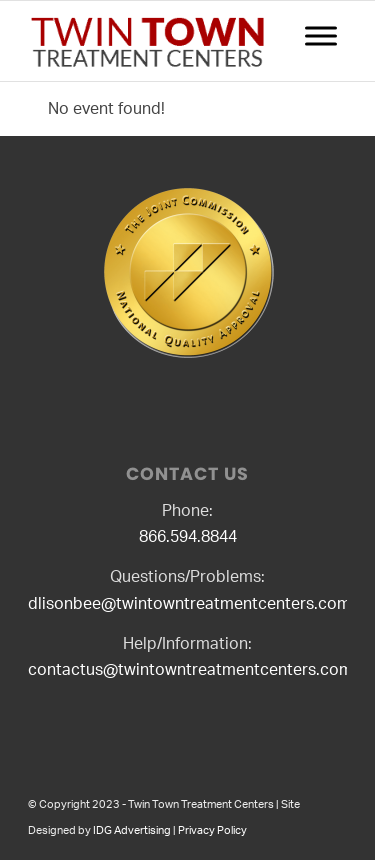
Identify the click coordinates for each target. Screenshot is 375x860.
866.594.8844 (188, 537)
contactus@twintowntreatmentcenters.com (190, 670)
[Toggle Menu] (321, 35)
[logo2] (155, 41)
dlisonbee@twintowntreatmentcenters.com (189, 604)
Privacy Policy (212, 830)
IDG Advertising (132, 830)
